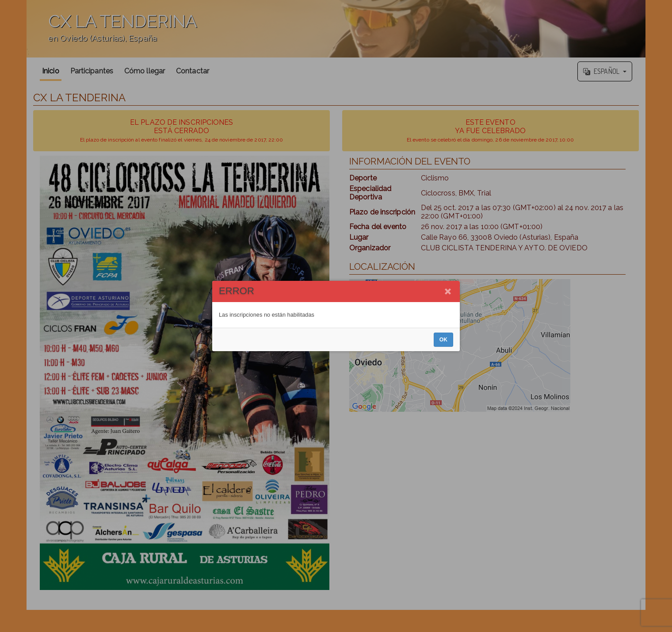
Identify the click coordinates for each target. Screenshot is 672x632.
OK (443, 340)
